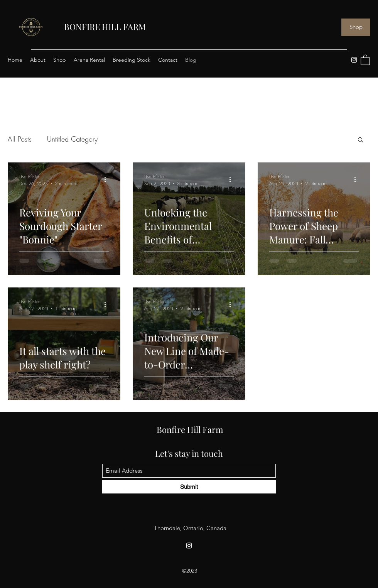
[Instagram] (354, 60)
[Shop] (356, 27)
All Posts (20, 139)
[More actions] (108, 180)
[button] (365, 60)
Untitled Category (72, 139)
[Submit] (189, 487)
